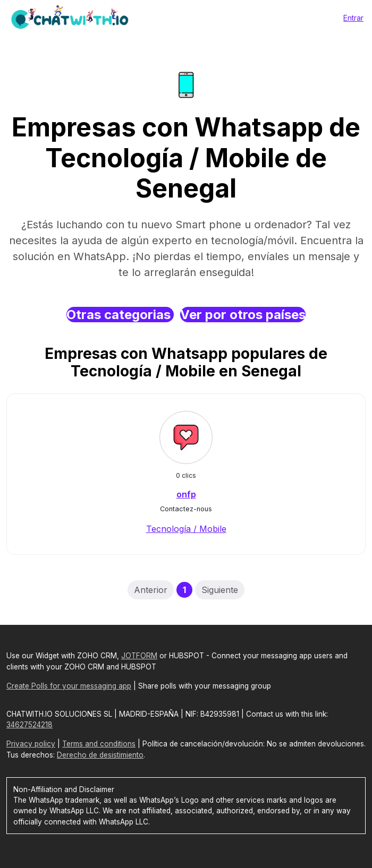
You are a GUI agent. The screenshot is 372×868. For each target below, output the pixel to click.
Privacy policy (31, 744)
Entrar (353, 18)
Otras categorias (120, 315)
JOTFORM (139, 656)
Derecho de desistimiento (100, 755)
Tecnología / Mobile (186, 529)
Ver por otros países (243, 315)
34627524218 (29, 725)
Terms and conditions (99, 744)
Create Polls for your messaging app (69, 686)
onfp (186, 494)
